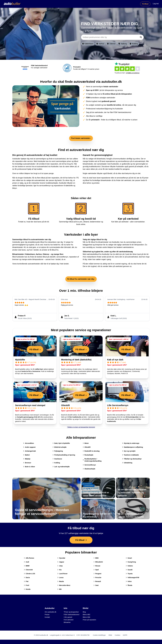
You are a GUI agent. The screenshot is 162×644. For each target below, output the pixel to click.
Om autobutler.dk (50, 612)
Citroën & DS (29, 574)
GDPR (125, 635)
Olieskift (65, 405)
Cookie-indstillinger (99, 635)
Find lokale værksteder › (81, 138)
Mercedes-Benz (64, 585)
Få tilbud (145, 4)
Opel (96, 570)
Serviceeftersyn (89, 465)
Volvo (129, 581)
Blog (84, 612)
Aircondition (28, 443)
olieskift (53, 257)
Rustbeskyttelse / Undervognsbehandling (92, 460)
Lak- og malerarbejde (61, 467)
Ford (26, 585)
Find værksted (69, 620)
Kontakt (47, 617)
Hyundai (61, 558)
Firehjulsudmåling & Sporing (64, 455)
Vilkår (110, 635)
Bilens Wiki (86, 617)
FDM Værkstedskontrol (71, 615)
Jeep (60, 566)
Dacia (27, 578)
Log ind (156, 4)
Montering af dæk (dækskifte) (76, 360)
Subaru (129, 566)
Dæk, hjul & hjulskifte (61, 443)
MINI (96, 558)
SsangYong (131, 562)
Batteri (26, 455)
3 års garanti (68, 617)
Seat (96, 585)
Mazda (61, 581)
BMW (27, 566)
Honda (27, 589)
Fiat (26, 581)
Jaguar (61, 562)
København (88, 44)
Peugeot (97, 574)
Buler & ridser (29, 467)
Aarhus (100, 44)
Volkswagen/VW (132, 578)
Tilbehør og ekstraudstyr (132, 459)
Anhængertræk (29, 451)
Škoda (129, 585)
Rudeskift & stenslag (91, 451)
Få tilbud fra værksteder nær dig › (81, 279)
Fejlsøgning (58, 451)
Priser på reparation (89, 620)
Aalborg (123, 44)
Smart (129, 558)
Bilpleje (27, 459)
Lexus (60, 578)
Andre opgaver (29, 447)
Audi (26, 562)
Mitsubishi (98, 562)
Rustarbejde (88, 455)
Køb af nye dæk (115, 360)
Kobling (56, 463)
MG (59, 589)
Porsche (97, 578)
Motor (86, 443)
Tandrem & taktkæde (130, 455)
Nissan (97, 566)
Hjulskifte (20, 360)
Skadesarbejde (89, 469)
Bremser (27, 463)
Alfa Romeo (29, 558)
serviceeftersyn (62, 257)
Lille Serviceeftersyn (118, 405)
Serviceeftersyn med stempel (30, 405)
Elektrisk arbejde (60, 447)
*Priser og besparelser (71, 612)
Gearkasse (57, 459)
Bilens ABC (87, 615)
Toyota (129, 574)
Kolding (134, 44)
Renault (97, 581)
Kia (59, 570)
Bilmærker (67, 622)
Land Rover (62, 574)
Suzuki (129, 570)
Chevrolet (28, 570)
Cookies (118, 635)
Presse (47, 615)
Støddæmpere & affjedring (133, 447)
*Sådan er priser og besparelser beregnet (81, 427)
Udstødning (127, 463)
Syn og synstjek (129, 451)
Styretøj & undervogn (131, 443)
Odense (111, 44)
